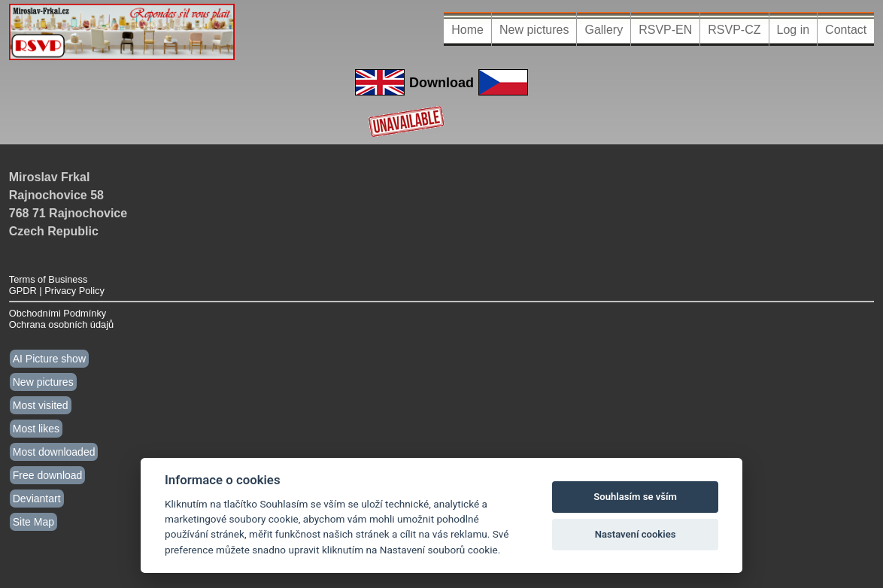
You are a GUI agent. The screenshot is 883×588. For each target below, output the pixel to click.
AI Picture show (49, 359)
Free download (48, 475)
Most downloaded (54, 452)
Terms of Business (49, 279)
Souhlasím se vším (635, 497)
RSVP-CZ (734, 30)
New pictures (534, 30)
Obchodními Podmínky (58, 313)
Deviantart (37, 499)
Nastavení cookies (636, 534)
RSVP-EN (665, 30)
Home (467, 30)
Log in (793, 30)
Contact (846, 30)
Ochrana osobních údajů (61, 324)
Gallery (604, 30)
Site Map (33, 522)
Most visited (41, 405)
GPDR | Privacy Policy (57, 291)
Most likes (36, 429)
